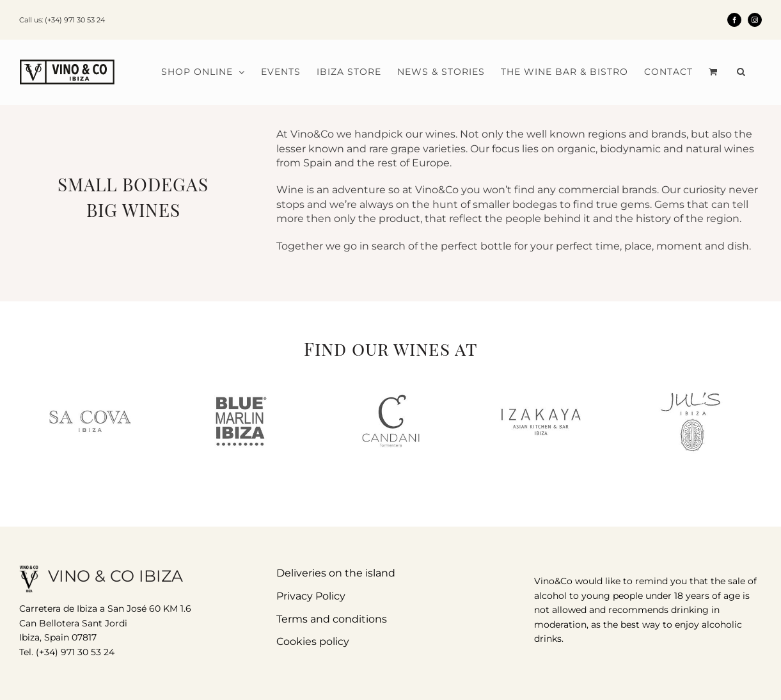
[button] (741, 72)
